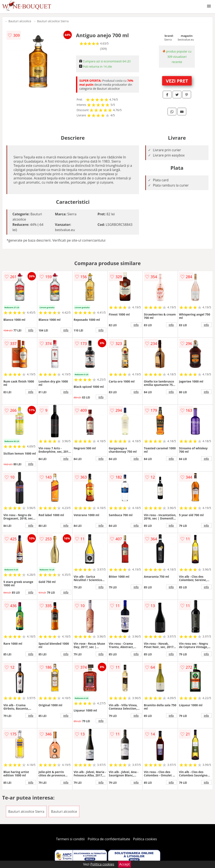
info (31, 330)
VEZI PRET (177, 81)
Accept (125, 864)
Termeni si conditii (70, 839)
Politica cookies (145, 839)
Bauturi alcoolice (20, 21)
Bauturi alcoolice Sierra (53, 21)
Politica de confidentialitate (109, 839)
